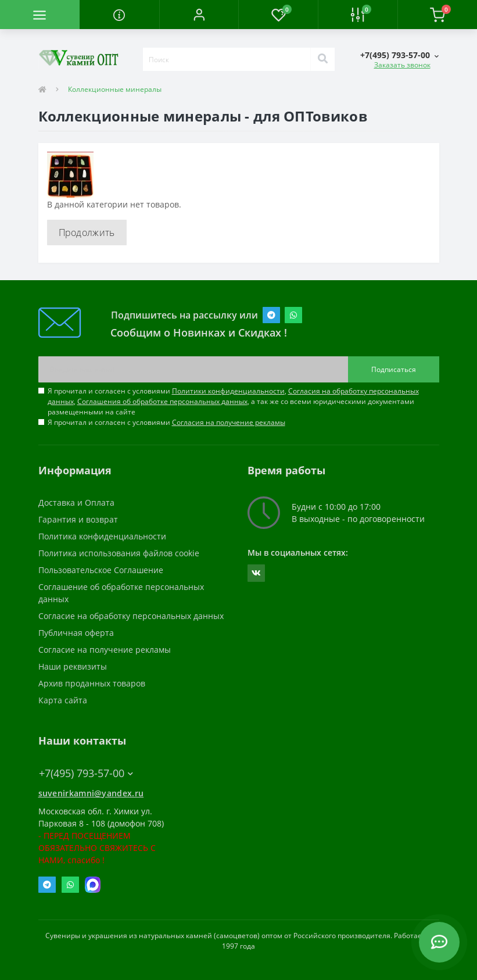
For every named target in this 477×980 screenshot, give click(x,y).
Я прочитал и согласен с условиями (166, 422)
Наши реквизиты (73, 666)
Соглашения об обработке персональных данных (162, 401)
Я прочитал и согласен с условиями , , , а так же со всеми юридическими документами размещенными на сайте (233, 401)
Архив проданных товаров (92, 683)
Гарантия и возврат (78, 519)
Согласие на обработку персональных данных (131, 616)
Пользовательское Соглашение (101, 570)
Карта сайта (63, 700)
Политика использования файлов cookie (119, 553)
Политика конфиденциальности (102, 536)
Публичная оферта (76, 633)
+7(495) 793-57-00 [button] (86, 773)
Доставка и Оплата (76, 502)
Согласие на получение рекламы (105, 650)
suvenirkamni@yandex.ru (91, 793)
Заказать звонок (402, 65)
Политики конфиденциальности (228, 391)
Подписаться (394, 369)
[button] (199, 15)
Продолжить (87, 233)
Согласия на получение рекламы (229, 422)
